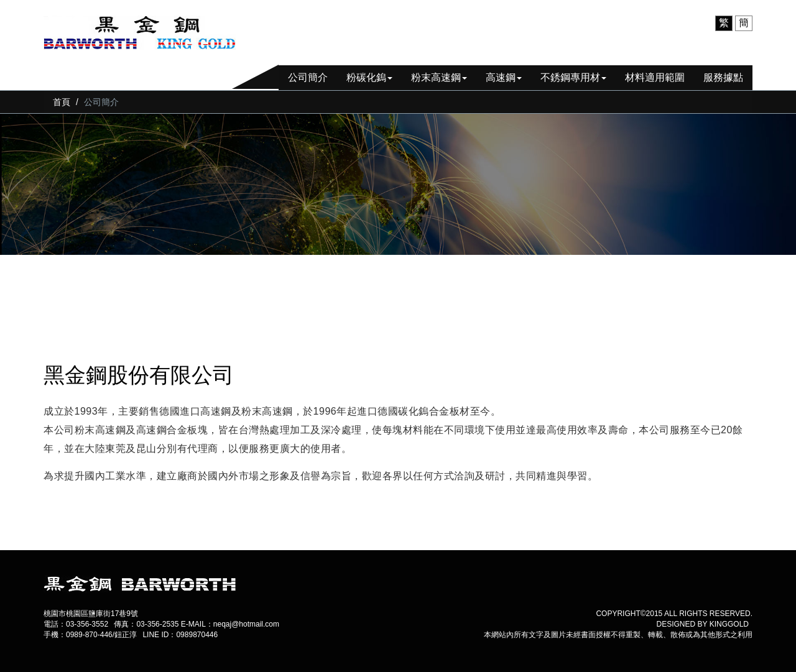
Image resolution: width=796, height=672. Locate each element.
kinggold (729, 624)
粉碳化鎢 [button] (369, 77)
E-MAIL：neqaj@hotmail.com (230, 624)
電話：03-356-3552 (76, 624)
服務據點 (723, 77)
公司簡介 (308, 77)
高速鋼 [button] (504, 77)
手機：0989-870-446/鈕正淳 (90, 635)
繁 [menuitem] (724, 23)
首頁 (62, 102)
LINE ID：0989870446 (180, 635)
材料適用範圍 (655, 77)
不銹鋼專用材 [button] (573, 77)
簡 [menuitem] (744, 23)
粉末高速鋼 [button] (439, 77)
